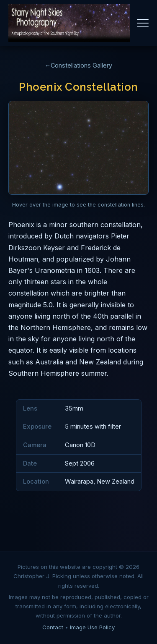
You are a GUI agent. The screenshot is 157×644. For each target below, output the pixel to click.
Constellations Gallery (81, 65)
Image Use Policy (92, 627)
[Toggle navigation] (143, 23)
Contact (53, 627)
